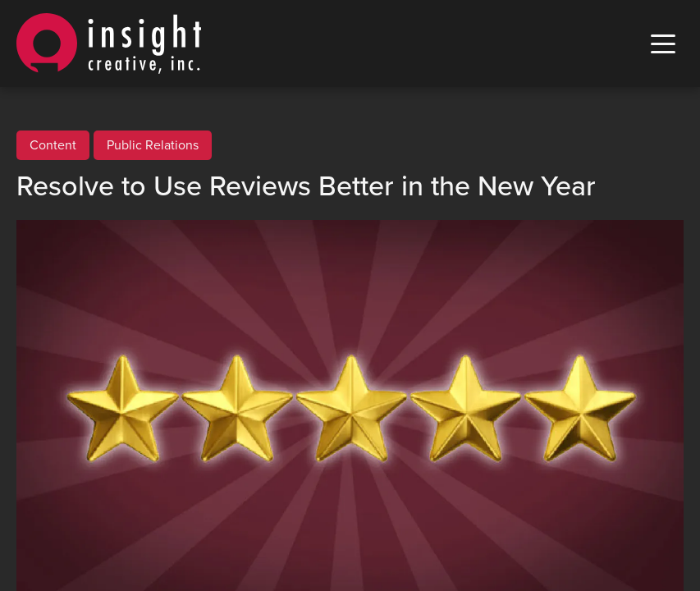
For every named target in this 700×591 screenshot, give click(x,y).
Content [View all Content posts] (53, 145)
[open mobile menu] (663, 44)
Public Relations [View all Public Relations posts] (153, 145)
